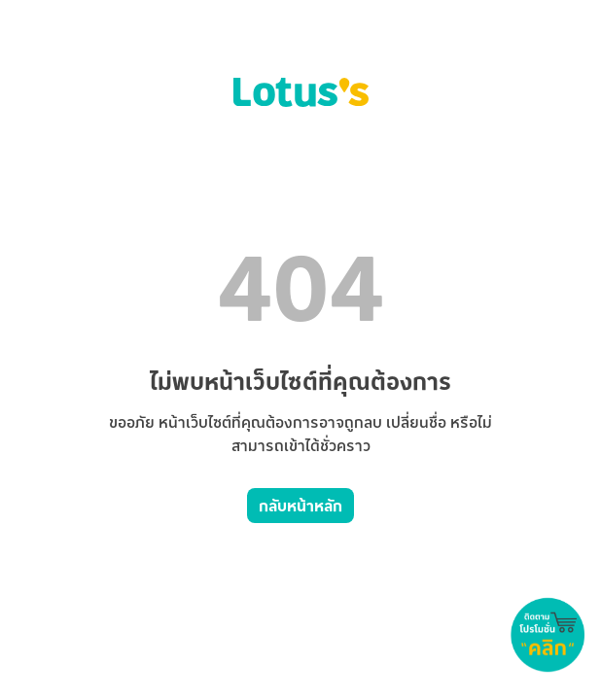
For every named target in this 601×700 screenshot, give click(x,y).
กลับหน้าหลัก (300, 506)
